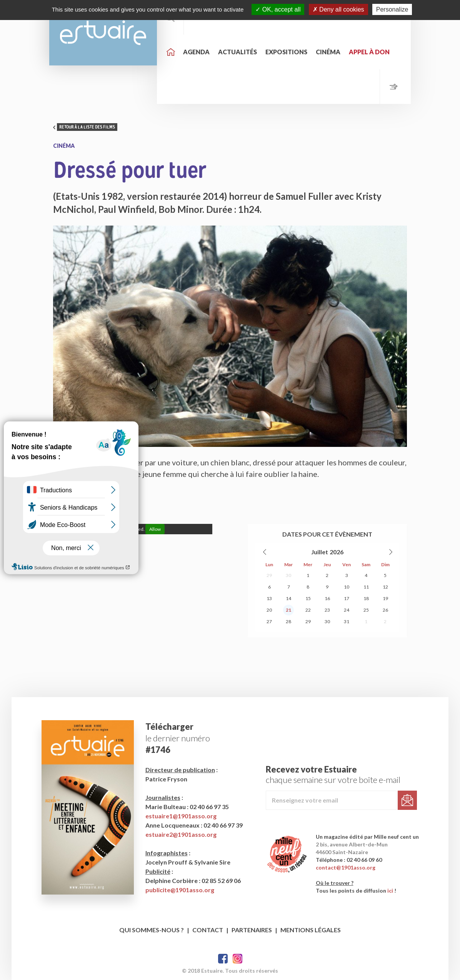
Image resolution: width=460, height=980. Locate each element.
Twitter (237, 959)
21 (288, 610)
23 (327, 610)
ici (390, 891)
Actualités (237, 52)
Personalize (392, 9)
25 (366, 610)
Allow (155, 529)
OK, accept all (278, 9)
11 (366, 587)
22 (308, 610)
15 (308, 598)
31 (347, 621)
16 (327, 598)
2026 (337, 552)
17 (347, 598)
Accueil (171, 52)
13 (269, 598)
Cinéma (328, 52)
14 (288, 598)
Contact (208, 930)
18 (366, 598)
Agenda (196, 52)
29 (269, 575)
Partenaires (252, 930)
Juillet (320, 552)
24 (347, 610)
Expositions (286, 52)
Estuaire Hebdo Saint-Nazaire (103, 33)
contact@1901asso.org (346, 867)
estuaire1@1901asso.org (181, 816)
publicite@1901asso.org (180, 890)
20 (269, 610)
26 (385, 610)
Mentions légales (311, 930)
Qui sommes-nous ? (152, 930)
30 (288, 575)
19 (385, 598)
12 (385, 587)
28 (288, 621)
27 (269, 621)
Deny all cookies (338, 9)
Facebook (223, 959)
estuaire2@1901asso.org (181, 834)
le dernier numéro (178, 738)
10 (347, 587)
